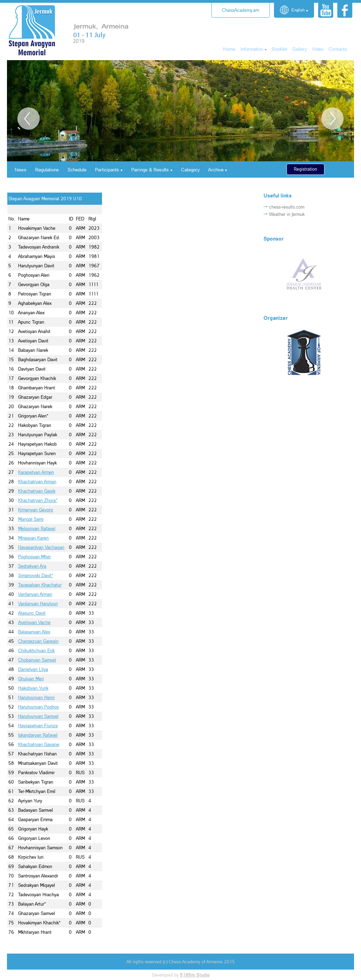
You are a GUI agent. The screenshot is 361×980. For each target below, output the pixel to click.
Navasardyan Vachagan (41, 547)
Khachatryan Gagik (37, 491)
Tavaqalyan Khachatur (40, 585)
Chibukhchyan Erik (36, 650)
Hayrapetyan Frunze (38, 726)
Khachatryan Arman (37, 481)
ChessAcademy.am (241, 10)
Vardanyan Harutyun (38, 604)
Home (229, 49)
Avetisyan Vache (34, 622)
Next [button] (332, 119)
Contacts (338, 49)
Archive (216, 169)
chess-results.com (287, 207)
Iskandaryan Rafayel (38, 735)
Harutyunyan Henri (36, 697)
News (21, 169)
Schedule (77, 169)
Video (318, 49)
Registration (305, 169)
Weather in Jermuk (287, 214)
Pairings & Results (150, 169)
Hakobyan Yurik (33, 688)
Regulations (47, 169)
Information (252, 49)
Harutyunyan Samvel (38, 716)
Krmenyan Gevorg (36, 510)
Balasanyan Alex (34, 632)
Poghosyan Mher (34, 557)
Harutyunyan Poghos (38, 707)
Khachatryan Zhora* (38, 500)
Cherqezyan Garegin (38, 641)
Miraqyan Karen (33, 538)
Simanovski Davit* (36, 575)
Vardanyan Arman (35, 594)
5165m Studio (195, 975)
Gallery (300, 49)
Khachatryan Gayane (39, 744)
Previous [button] (29, 119)
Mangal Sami (31, 519)
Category (190, 169)
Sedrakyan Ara (32, 566)
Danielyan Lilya (33, 669)
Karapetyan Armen (36, 472)
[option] (180, 111)
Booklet (280, 49)
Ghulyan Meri (31, 679)
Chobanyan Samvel (37, 660)
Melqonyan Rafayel (37, 528)
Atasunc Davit (32, 613)
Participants (107, 169)
